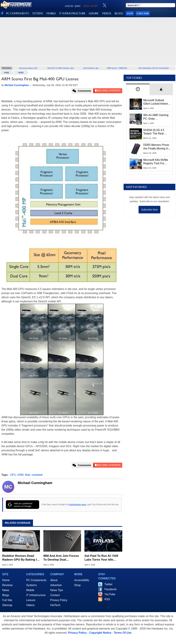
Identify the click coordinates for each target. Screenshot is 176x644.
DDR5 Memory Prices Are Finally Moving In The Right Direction (156, 147)
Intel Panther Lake (91, 68)
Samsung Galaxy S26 (28, 68)
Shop (130, 13)
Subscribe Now (149, 210)
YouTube (110, 594)
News (21, 73)
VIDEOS (107, 13)
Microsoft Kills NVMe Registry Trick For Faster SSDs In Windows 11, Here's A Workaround (156, 162)
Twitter (108, 584)
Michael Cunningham (35, 483)
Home (6, 580)
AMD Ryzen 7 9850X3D (117, 68)
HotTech (55, 605)
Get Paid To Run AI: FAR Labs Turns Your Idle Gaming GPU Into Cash (101, 558)
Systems (32, 585)
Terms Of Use (123, 633)
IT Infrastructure (36, 595)
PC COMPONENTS (18, 13)
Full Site (7, 600)
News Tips (57, 590)
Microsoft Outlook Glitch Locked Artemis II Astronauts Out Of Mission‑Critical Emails (157, 102)
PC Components (36, 580)
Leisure (31, 600)
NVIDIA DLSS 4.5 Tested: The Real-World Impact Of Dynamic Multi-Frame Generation (156, 132)
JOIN (78, 6)
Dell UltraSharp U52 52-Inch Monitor (154, 68)
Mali (28, 475)
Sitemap (7, 605)
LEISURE (94, 13)
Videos (31, 605)
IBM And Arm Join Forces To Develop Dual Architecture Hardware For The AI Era (62, 558)
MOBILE (51, 13)
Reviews (7, 585)
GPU (13, 475)
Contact (55, 595)
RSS (107, 599)
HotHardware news (77, 505)
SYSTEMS (38, 13)
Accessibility (82, 580)
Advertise (56, 585)
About (54, 580)
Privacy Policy (59, 600)
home (7, 73)
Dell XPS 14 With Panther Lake (61, 68)
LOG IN (69, 6)
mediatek (37, 475)
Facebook (110, 589)
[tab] (138, 89)
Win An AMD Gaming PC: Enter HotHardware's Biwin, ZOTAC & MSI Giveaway (156, 117)
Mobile (30, 590)
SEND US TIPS (91, 6)
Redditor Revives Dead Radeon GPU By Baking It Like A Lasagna (20, 558)
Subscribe (143, 13)
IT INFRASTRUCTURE (72, 13)
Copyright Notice (100, 633)
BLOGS (119, 13)
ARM (20, 475)
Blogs (6, 595)
